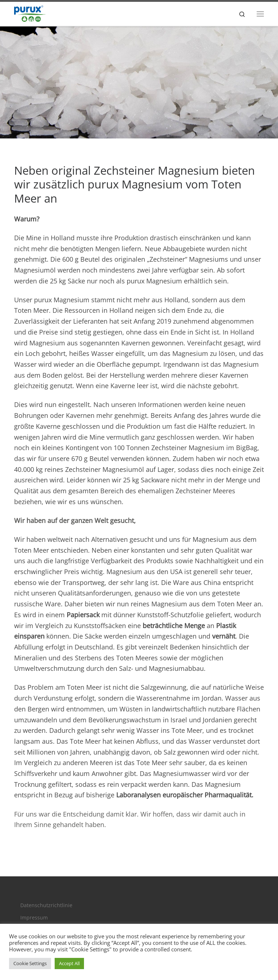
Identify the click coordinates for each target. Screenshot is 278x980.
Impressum (34, 918)
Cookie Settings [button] (30, 963)
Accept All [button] (69, 963)
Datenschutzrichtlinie (46, 905)
